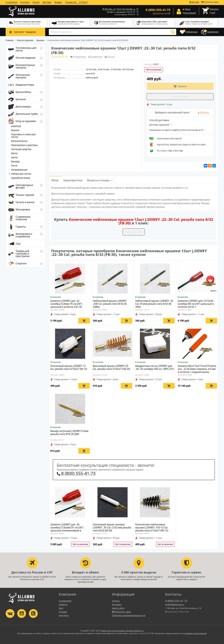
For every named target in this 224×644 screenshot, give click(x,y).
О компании (12, 2)
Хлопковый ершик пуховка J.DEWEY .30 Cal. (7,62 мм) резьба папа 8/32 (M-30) (112, 527)
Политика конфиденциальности (129, 615)
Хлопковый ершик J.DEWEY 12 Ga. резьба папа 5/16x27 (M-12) (69, 367)
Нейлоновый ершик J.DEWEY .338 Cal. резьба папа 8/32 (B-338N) (110, 304)
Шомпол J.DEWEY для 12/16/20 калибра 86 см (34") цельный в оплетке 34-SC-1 (196, 304)
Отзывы (63, 612)
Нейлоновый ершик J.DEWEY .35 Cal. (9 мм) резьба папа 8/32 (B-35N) (154, 304)
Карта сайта (118, 608)
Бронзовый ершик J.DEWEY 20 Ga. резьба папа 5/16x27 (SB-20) (112, 367)
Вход (188, 9)
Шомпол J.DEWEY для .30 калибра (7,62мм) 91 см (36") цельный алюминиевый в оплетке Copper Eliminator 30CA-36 (69, 530)
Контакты (25, 2)
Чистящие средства (21, 149)
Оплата (36, 2)
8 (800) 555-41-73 (76, 473)
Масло (14, 153)
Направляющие (19, 170)
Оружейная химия (21, 178)
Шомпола (16, 126)
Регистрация (189, 13)
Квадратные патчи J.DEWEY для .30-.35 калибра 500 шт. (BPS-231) (155, 367)
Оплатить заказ (210, 2)
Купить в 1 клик (180, 97)
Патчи (14, 165)
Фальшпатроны (19, 141)
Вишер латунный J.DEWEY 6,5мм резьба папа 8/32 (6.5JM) (69, 432)
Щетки (15, 157)
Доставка (47, 2)
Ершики (15, 130)
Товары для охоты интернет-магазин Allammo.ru (122, 631)
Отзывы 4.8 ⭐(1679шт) (76, 2)
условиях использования (195, 633)
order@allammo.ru (175, 604)
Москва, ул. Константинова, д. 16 (121, 9)
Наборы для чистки (21, 174)
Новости (63, 604)
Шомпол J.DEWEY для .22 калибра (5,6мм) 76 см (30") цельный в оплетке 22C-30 (66, 304)
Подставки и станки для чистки (23, 136)
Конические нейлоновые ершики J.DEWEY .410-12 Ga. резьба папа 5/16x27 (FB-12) (152, 527)
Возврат (58, 2)
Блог (61, 608)
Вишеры (16, 161)
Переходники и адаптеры (24, 145)
